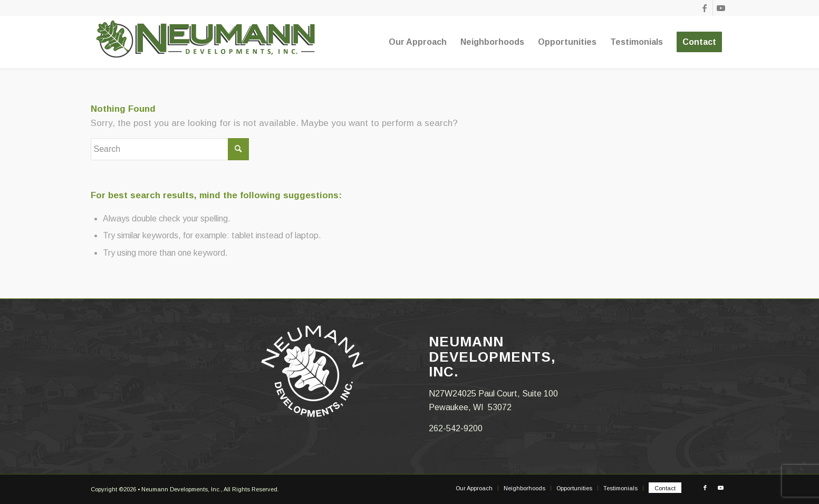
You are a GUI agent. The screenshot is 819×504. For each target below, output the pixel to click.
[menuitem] (418, 42)
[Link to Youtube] (721, 8)
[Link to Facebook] (705, 8)
